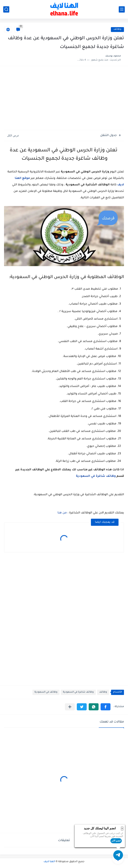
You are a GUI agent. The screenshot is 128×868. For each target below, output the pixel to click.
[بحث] (6, 9)
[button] (106, 707)
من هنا (62, 513)
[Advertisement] (64, 99)
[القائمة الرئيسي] (122, 9)
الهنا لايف (49, 862)
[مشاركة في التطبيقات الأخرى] (70, 707)
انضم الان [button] (116, 841)
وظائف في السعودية (46, 692)
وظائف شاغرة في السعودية (96, 476)
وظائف (117, 29)
